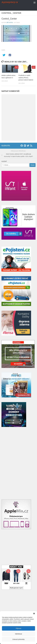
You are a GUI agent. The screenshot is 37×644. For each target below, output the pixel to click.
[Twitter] (28, 146)
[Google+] (25, 146)
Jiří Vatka (10, 23)
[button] (34, 614)
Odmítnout (18, 634)
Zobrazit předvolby (18, 639)
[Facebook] (22, 146)
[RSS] (31, 146)
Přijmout (18, 628)
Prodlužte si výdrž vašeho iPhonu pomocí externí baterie (26, 78)
